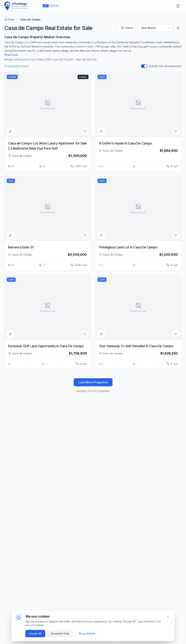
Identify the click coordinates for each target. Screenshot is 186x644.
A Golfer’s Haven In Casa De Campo (126, 143)
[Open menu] (178, 6)
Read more (11, 55)
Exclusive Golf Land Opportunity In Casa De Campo (46, 346)
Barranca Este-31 (21, 247)
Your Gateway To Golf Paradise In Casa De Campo (136, 346)
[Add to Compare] (10, 131)
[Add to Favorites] (85, 131)
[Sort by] (155, 28)
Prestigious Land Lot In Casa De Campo (128, 247)
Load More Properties (93, 382)
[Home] (23, 6)
